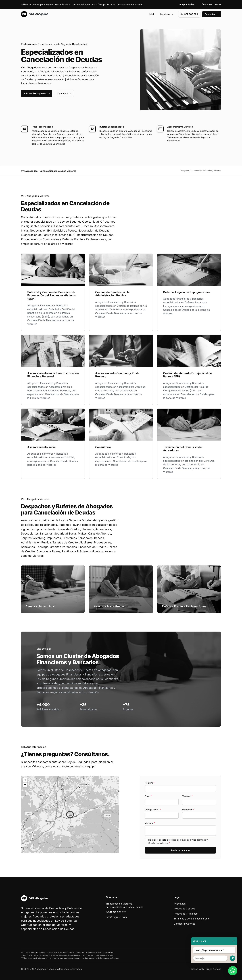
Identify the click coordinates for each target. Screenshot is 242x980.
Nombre (150, 783)
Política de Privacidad (180, 840)
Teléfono (188, 796)
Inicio (152, 14)
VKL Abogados (35, 14)
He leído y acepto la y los (178, 841)
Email (148, 796)
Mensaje (150, 823)
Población (188, 810)
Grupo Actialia (213, 969)
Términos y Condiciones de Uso (191, 919)
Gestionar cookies (211, 4)
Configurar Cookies (185, 924)
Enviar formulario (180, 850)
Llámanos (64, 93)
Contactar (212, 14)
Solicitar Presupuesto (37, 93)
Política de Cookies (184, 909)
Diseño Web (197, 969)
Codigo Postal (153, 810)
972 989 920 (189, 14)
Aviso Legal (180, 904)
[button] (70, 815)
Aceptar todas (187, 4)
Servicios (167, 14)
